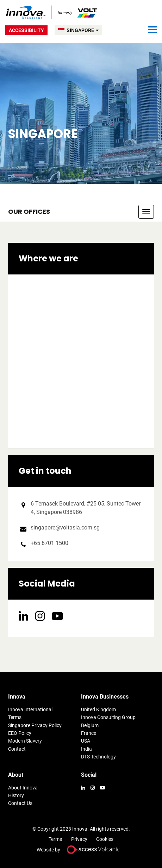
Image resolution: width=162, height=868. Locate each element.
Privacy (79, 839)
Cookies (105, 839)
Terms (15, 717)
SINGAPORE (83, 30)
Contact (17, 749)
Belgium (90, 725)
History (16, 795)
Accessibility (26, 30)
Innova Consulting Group (108, 717)
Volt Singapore (52, 12)
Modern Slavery (25, 741)
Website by (81, 850)
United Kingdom (98, 709)
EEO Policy (20, 733)
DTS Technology (98, 757)
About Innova (23, 788)
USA (86, 741)
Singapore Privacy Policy (35, 725)
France (89, 733)
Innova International (30, 709)
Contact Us (20, 803)
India (86, 749)
